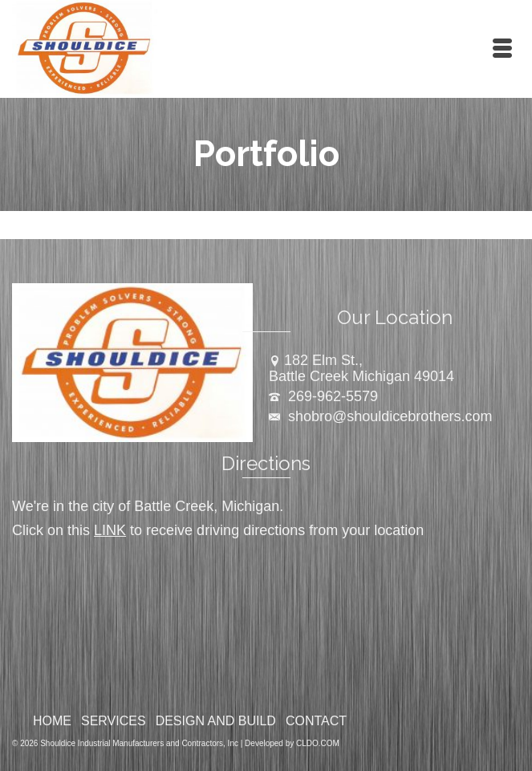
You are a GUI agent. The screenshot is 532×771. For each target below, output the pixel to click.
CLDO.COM (318, 743)
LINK (110, 530)
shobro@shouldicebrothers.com (380, 416)
